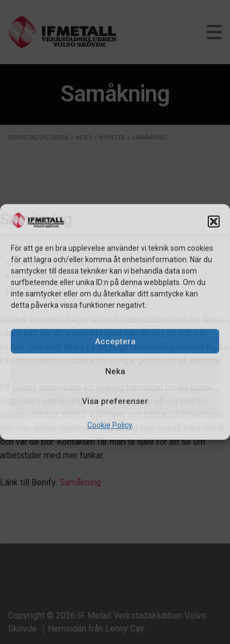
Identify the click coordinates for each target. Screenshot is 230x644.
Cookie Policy (110, 425)
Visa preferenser (115, 401)
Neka (115, 371)
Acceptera (115, 342)
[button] (214, 221)
